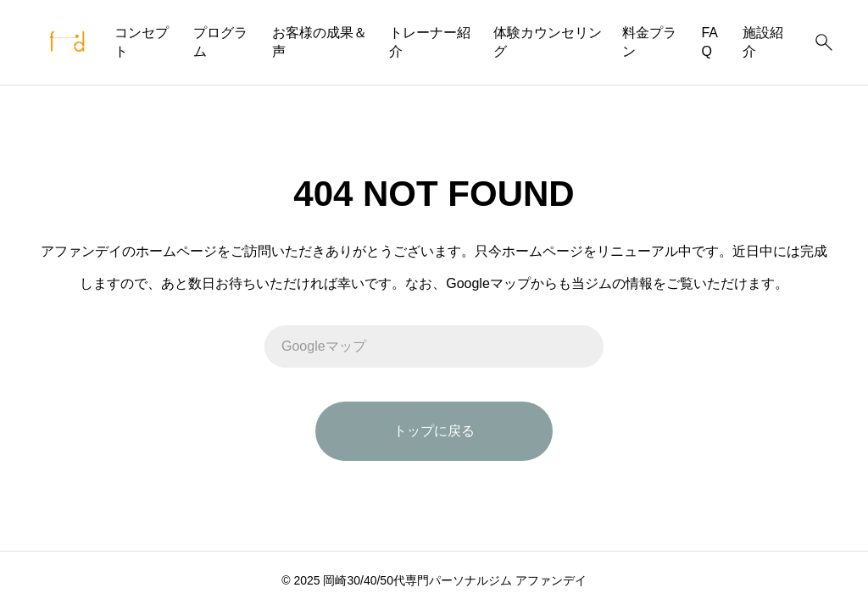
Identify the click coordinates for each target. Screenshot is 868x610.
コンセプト (142, 42)
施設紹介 (763, 42)
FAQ (709, 42)
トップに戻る (434, 431)
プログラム (220, 42)
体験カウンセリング (548, 42)
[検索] (824, 42)
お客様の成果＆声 (320, 42)
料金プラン (649, 42)
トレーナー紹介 (430, 42)
